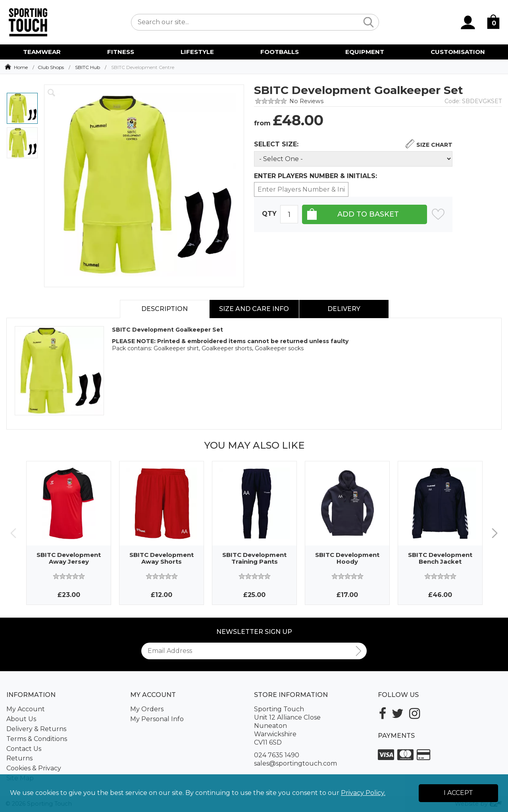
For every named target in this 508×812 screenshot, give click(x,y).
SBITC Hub (88, 67)
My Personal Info (157, 719)
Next (495, 533)
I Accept (458, 793)
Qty (269, 214)
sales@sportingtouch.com (295, 763)
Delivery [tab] (344, 309)
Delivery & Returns (36, 729)
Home (21, 67)
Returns (19, 758)
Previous (13, 533)
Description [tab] (165, 309)
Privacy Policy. (363, 793)
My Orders (147, 709)
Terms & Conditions (37, 739)
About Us (21, 719)
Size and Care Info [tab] (254, 309)
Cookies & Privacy (34, 768)
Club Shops (51, 67)
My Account (26, 709)
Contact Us (24, 749)
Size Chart (434, 145)
